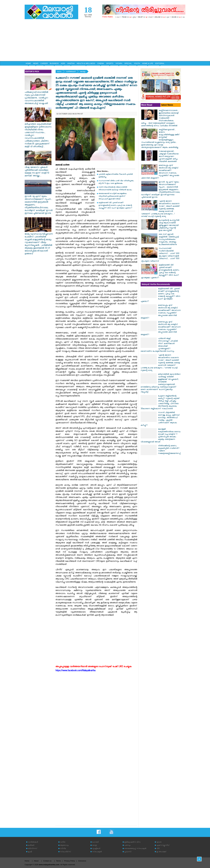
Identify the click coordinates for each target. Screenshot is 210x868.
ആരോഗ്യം (64, 846)
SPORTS (110, 63)
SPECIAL (128, 63)
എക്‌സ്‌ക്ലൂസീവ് (163, 846)
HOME (28, 63)
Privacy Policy (70, 861)
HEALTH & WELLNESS (86, 63)
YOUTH (137, 63)
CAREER (44, 63)
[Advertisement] (105, 41)
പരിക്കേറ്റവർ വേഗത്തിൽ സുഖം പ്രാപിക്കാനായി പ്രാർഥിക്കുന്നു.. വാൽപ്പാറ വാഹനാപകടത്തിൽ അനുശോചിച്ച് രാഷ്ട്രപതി (38, 97)
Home (27, 861)
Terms (58, 861)
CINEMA (101, 63)
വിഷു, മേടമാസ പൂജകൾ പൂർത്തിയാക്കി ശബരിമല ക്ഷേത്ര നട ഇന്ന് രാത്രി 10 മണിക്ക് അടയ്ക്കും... (38, 171)
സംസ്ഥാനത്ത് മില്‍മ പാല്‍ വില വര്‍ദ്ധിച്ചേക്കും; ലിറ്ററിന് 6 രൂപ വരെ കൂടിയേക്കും (116, 182)
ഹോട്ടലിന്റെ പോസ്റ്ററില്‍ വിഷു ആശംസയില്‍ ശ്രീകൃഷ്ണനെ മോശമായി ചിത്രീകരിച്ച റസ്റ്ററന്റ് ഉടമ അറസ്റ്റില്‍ (169, 226)
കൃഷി (30, 852)
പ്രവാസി (128, 852)
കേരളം (83, 72)
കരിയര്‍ (31, 846)
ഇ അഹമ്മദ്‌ (161, 852)
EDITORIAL (160, 63)
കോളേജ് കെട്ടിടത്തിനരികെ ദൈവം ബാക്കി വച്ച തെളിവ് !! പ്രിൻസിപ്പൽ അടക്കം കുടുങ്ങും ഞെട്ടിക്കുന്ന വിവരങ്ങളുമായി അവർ (161, 436)
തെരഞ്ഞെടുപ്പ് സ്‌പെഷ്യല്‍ (135, 849)
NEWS (36, 63)
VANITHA (71, 63)
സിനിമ (63, 849)
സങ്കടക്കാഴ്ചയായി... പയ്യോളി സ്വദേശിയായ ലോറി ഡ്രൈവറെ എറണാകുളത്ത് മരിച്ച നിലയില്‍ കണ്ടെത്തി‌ (169, 157)
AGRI (63, 63)
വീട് (158, 849)
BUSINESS (54, 63)
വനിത (63, 842)
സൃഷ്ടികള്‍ (96, 849)
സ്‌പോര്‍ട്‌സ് (65, 852)
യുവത (159, 842)
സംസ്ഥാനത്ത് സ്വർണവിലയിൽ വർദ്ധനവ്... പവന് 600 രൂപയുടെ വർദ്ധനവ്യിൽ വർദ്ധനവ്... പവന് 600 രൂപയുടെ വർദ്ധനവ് (160, 255)
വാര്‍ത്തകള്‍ (71, 72)
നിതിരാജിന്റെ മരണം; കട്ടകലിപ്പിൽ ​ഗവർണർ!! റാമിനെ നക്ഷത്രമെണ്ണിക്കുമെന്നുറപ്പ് (169, 450)
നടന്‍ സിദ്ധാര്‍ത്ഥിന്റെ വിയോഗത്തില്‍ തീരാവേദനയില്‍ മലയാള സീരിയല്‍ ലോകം (115, 189)
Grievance (82, 861)
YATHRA (119, 63)
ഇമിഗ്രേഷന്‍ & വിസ (132, 842)
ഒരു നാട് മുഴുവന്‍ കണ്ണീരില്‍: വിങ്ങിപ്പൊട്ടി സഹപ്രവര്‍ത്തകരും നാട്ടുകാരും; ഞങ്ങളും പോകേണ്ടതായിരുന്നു (169, 240)
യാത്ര (94, 846)
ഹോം (59, 72)
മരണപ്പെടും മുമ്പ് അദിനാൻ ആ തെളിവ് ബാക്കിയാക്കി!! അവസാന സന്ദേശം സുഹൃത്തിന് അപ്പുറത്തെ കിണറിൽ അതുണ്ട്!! (160, 172)
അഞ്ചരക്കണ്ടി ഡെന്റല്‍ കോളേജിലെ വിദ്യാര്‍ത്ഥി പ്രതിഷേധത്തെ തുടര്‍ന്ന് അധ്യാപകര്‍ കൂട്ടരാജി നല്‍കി (113, 196)
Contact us (47, 861)
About (36, 861)
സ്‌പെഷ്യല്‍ (97, 852)
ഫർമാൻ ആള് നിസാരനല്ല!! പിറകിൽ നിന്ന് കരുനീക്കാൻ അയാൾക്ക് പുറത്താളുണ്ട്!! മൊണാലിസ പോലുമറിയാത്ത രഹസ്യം (159, 345)
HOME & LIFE (148, 63)
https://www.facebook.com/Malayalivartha (75, 671)
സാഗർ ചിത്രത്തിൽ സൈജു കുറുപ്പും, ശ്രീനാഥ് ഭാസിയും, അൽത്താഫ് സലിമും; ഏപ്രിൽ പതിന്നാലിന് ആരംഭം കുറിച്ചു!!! (160, 419)
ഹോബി (95, 842)
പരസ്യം (127, 846)
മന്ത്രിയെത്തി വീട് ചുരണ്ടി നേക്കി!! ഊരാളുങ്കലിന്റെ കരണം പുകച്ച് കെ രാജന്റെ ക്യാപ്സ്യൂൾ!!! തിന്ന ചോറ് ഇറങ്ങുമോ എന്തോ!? (115, 206)
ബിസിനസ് (33, 849)
